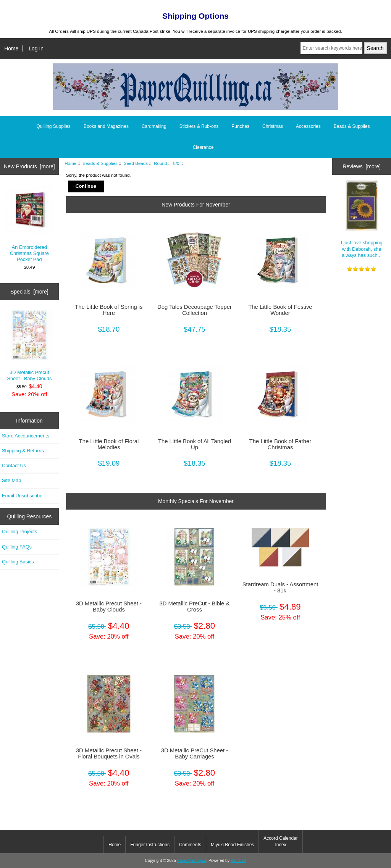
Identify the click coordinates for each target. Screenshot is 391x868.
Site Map (11, 480)
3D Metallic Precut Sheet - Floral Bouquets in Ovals (109, 753)
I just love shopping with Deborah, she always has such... (362, 219)
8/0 (176, 163)
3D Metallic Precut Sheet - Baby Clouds (30, 346)
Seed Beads (136, 163)
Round (160, 163)
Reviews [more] (362, 166)
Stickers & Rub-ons (199, 126)
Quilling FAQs (17, 547)
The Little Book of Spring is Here (109, 310)
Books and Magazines (106, 126)
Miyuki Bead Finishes (232, 845)
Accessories (308, 126)
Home (11, 48)
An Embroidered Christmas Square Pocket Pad (30, 224)
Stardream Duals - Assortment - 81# (280, 587)
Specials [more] (29, 292)
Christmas (273, 126)
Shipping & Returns (23, 451)
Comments (190, 845)
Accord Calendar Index (280, 841)
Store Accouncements (26, 436)
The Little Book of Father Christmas (280, 444)
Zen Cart (238, 861)
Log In (36, 48)
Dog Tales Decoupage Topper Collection (195, 310)
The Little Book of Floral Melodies (109, 444)
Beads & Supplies (100, 163)
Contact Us (14, 465)
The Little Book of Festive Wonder (280, 310)
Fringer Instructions (150, 845)
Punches (240, 126)
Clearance (203, 147)
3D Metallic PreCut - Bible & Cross (195, 607)
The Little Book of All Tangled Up (195, 444)
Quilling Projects (19, 532)
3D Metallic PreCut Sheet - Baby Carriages (195, 753)
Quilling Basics (18, 562)
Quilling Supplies (53, 126)
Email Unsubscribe (22, 496)
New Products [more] (29, 166)
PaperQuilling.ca (192, 861)
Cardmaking (154, 126)
